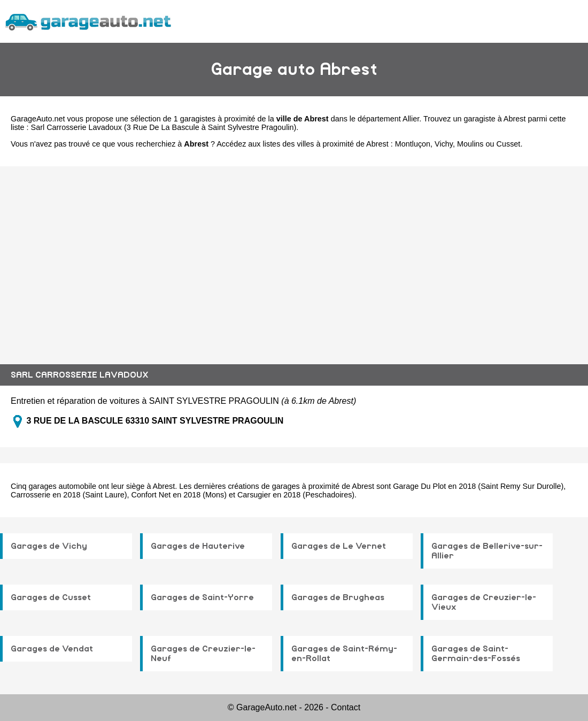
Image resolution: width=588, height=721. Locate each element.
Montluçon (413, 144)
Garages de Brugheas (338, 597)
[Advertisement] (294, 257)
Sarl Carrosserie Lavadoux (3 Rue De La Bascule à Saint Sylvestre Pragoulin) (164, 127)
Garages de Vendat (52, 649)
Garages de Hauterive (198, 546)
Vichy (444, 144)
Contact (346, 707)
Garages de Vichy (49, 546)
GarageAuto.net (38, 119)
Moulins (470, 144)
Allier (411, 119)
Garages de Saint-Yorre (202, 597)
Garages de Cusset (51, 597)
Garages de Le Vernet (339, 546)
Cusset (509, 144)
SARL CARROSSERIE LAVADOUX (80, 375)
